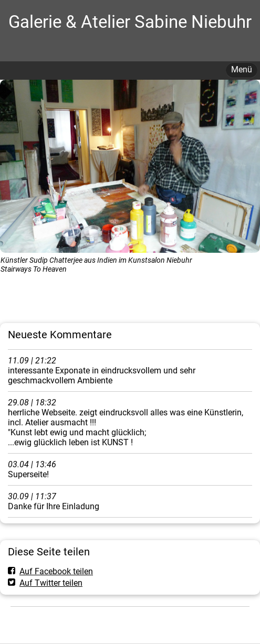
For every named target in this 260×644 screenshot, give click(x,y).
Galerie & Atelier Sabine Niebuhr (130, 22)
